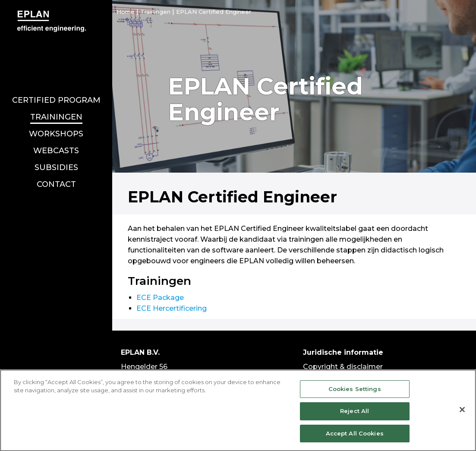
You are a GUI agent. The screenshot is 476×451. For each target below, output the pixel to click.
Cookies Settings (355, 393)
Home (126, 12)
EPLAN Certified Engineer (214, 12)
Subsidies (56, 159)
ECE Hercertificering (172, 308)
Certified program (56, 92)
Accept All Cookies (355, 438)
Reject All (355, 415)
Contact (56, 176)
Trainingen (56, 109)
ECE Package (160, 298)
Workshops (56, 126)
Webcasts (56, 142)
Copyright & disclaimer (343, 367)
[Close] (462, 413)
